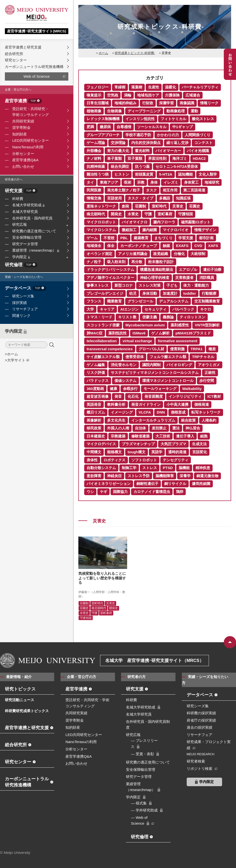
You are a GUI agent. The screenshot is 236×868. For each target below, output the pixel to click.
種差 (212, 349)
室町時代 (159, 206)
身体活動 (150, 293)
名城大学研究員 (25, 212)
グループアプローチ (103, 135)
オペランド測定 (99, 254)
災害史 (178, 206)
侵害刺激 (177, 349)
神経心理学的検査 (155, 278)
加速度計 (170, 293)
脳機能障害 (165, 476)
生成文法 (199, 444)
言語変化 (200, 452)
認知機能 (185, 174)
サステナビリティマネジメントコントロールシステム (155, 373)
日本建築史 (96, 436)
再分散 (137, 262)
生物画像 (114, 111)
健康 (113, 389)
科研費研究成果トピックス (27, 711)
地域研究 (212, 182)
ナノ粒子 (94, 262)
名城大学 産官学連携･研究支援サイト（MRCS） (154, 660)
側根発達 (202, 404)
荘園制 (140, 206)
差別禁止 (159, 428)
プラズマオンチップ (138, 444)
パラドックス (98, 381)
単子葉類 (114, 158)
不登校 (109, 238)
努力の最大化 (118, 151)
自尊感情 (124, 127)
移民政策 (94, 428)
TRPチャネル (203, 357)
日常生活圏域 (98, 103)
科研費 (18, 199)
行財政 (148, 103)
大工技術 (163, 436)
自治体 (140, 428)
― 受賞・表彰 (142, 754)
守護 (148, 214)
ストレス (150, 468)
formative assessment (178, 341)
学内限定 (21, 257)
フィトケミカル (173, 119)
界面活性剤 (157, 158)
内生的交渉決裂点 (146, 143)
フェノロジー (98, 87)
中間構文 (94, 452)
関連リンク (21, 316)
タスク (151, 190)
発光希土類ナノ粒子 (124, 190)
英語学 (157, 452)
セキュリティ (155, 309)
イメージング (122, 412)
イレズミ (171, 182)
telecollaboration (102, 341)
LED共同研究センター (31, 140)
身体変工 (191, 182)
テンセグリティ (176, 460)
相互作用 (170, 190)
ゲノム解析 (160, 333)
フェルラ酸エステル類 (168, 357)
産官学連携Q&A (25, 160)
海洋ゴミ (180, 158)
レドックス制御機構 (103, 119)
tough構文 (137, 452)
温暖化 (170, 87)
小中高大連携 (177, 404)
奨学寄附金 (21, 127)
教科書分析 (116, 404)
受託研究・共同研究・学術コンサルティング (31, 112)
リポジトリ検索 (200, 769)
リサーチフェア (25, 309)
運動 (194, 111)
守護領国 (185, 214)
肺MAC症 (95, 333)
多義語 (165, 198)
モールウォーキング (160, 389)
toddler (190, 293)
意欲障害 (94, 476)
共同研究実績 (23, 121)
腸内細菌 (150, 230)
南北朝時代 (96, 214)
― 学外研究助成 (144, 810)
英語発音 (94, 404)
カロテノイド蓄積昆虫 (152, 492)
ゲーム (92, 238)
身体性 (92, 460)
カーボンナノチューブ (139, 246)
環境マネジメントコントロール (168, 381)
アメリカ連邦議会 (133, 254)
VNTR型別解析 (207, 325)
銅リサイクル (175, 484)
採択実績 (20, 303)
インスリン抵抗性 (140, 119)
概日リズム (96, 412)
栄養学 (185, 476)
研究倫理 (21, 265)
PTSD (168, 468)
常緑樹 (120, 87)
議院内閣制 (151, 365)
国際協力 (120, 492)
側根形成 (178, 412)
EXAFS (182, 246)
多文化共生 (116, 420)
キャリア (107, 309)
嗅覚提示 (94, 95)
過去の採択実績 (200, 727)
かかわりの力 (168, 135)
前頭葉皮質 (144, 174)
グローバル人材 (151, 349)
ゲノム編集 (96, 365)
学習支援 (186, 238)
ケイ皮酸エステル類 (103, 357)
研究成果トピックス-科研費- (135, 53)
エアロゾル (188, 269)
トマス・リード (99, 317)
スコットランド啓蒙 (103, 325)
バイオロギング (179, 365)
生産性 (154, 87)
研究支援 (21, 191)
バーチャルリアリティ (200, 87)
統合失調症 (120, 166)
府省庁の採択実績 (201, 720)
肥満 (90, 127)
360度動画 (95, 389)
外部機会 (94, 151)
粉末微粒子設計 (161, 262)
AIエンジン (129, 309)
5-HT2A (166, 174)
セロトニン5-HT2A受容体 (177, 166)
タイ (90, 182)
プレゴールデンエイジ (105, 293)
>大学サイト (15, 360)
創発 (125, 206)
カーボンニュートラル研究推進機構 (34, 67)
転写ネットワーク (206, 412)
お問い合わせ (23, 166)
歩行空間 (207, 381)
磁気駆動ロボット (196, 222)
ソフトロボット (144, 460)
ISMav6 (139, 333)
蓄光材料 (142, 151)
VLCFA (145, 412)
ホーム (103, 53)
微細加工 (129, 230)
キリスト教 (127, 317)
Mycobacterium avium (145, 325)
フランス (94, 301)
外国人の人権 (118, 428)
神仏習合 (193, 428)
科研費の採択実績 (201, 713)
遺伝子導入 (185, 436)
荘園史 (195, 206)
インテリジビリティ (185, 396)
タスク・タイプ (140, 198)
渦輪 (128, 95)
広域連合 (193, 95)
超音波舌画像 (98, 396)
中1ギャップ (183, 127)
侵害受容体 (135, 357)
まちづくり (163, 238)
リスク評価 (96, 373)
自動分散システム (101, 468)
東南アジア (109, 182)
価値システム (125, 381)
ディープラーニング (144, 111)
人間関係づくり (198, 135)
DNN (161, 412)
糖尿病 (105, 127)
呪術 (128, 182)
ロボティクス (114, 460)
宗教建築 (118, 436)
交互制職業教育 (207, 301)
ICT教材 (214, 396)
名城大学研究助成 (28, 205)
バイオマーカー (168, 151)
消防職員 (207, 278)
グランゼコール (140, 301)
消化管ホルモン (124, 365)
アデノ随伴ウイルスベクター (110, 278)
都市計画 (206, 238)
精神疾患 (203, 468)
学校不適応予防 (138, 135)
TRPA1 (197, 349)
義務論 (168, 317)
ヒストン (122, 174)
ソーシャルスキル (152, 127)
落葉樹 (137, 87)
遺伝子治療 (212, 269)
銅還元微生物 (207, 476)
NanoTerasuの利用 (28, 147)
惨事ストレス (98, 285)
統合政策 (188, 420)
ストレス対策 (150, 285)
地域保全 (94, 246)
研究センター (16, 60)
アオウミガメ (209, 365)
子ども (172, 285)
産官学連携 (23, 101)
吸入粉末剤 (116, 262)
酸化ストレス (203, 119)
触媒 (166, 246)
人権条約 (209, 420)
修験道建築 (140, 436)
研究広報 (20, 224)
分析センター (23, 154)
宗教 (141, 182)
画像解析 (94, 420)
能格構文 (114, 452)
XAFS (213, 246)
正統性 (210, 373)
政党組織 (161, 254)
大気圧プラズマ (173, 444)
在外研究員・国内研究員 (32, 218)
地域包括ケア (148, 95)
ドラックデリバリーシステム (110, 269)
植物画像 (94, 111)
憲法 (176, 428)
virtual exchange (137, 341)
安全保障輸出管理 (27, 237)
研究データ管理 (25, 244)
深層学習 (166, 103)
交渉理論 (118, 143)
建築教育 (141, 238)
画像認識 (187, 103)
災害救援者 (184, 278)
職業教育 (114, 301)
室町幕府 (165, 214)
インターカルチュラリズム (153, 420)
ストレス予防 (139, 476)
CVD (198, 246)
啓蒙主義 (150, 317)
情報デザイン (205, 230)
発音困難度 (154, 396)
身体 (154, 182)
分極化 (179, 254)
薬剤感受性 (180, 325)
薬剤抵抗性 (118, 333)
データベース (26, 288)
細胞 (204, 436)
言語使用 (114, 198)
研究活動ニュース (20, 700)
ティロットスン (192, 317)
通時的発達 (177, 452)
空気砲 (113, 95)
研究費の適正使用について (34, 231)
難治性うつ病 (98, 174)
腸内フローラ (164, 222)
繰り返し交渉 (177, 143)
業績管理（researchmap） (36, 250)
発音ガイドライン (146, 404)
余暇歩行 (130, 389)
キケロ (206, 309)
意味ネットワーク (101, 206)
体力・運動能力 (196, 285)
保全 (111, 246)
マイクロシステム (101, 230)
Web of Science (36, 76)
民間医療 (94, 190)
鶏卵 (180, 492)
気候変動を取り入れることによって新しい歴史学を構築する (102, 578)
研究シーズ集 (23, 296)
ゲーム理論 (96, 143)
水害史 (133, 214)
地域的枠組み (125, 103)
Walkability (192, 389)
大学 (90, 309)
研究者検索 (196, 761)
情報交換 (94, 198)
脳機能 (184, 468)
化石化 (133, 396)
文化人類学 (208, 174)
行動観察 (209, 293)
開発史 (116, 214)
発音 (118, 396)
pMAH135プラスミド (193, 333)
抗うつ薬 (142, 166)
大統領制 (198, 254)
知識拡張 (183, 198)
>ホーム (11, 354)
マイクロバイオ (176, 230)
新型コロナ (124, 285)
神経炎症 (114, 476)
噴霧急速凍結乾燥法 (157, 269)
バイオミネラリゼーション (109, 484)
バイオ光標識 (198, 151)
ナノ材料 (94, 158)
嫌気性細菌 (201, 484)
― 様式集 (139, 803)
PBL (124, 238)
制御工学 (129, 468)
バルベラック (183, 309)
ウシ (90, 492)
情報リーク (209, 103)
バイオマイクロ (135, 222)
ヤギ (103, 492)
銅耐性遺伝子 (147, 484)
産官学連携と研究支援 (23, 47)
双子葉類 (135, 158)
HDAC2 (199, 158)
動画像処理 (176, 111)
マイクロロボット (101, 222)
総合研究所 (14, 54)
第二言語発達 (194, 190)
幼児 (133, 293)
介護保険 (172, 95)
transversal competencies (110, 349)
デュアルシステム (174, 301)
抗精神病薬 (96, 166)
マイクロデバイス (101, 444)
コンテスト (203, 143)
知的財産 (20, 134)
